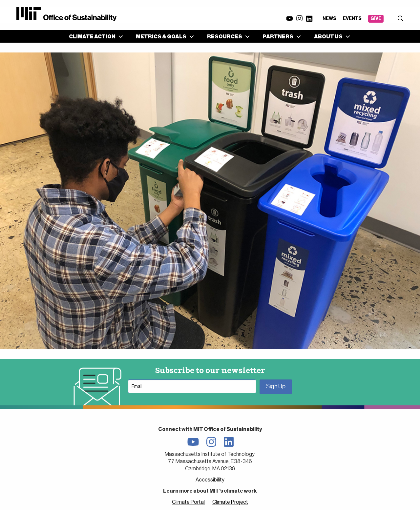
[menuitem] (95, 36)
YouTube (289, 18)
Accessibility (210, 480)
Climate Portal (188, 502)
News (329, 19)
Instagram (299, 18)
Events (352, 19)
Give (376, 19)
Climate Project (230, 502)
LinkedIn (309, 19)
